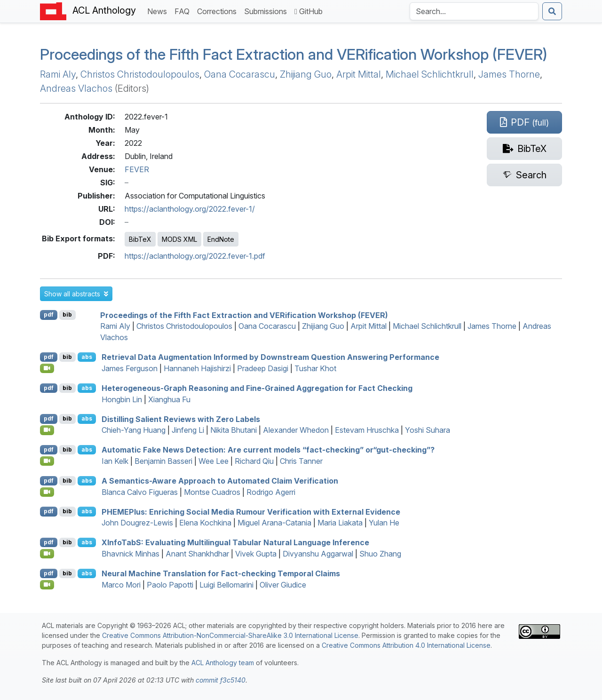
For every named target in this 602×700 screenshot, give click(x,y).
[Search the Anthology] (474, 11)
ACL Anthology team (223, 663)
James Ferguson (130, 368)
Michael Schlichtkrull (430, 74)
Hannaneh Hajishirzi (197, 368)
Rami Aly (58, 74)
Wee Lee (214, 461)
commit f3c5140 (221, 680)
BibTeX (140, 239)
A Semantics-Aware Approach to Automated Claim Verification (220, 481)
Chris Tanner (301, 461)
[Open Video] (47, 368)
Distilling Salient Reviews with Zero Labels (181, 419)
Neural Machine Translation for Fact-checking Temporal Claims (221, 573)
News (159, 11)
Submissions (267, 11)
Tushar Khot (315, 368)
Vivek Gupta (256, 554)
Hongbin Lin (122, 399)
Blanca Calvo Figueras (140, 492)
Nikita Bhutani (234, 430)
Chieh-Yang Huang (134, 430)
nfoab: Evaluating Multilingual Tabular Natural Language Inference (235, 542)
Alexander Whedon (296, 430)
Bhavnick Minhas (131, 554)
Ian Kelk (115, 461)
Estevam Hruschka (367, 430)
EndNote (221, 239)
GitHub (309, 11)
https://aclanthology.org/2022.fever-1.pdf (195, 256)
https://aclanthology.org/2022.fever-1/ (190, 209)
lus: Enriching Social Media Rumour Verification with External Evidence (251, 511)
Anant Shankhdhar (197, 554)
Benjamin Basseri (163, 461)
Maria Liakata (340, 523)
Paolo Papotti (170, 585)
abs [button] (87, 357)
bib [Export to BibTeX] (67, 314)
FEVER (137, 169)
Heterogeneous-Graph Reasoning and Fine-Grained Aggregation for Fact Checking (257, 388)
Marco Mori (121, 585)
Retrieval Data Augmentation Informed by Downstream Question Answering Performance (270, 357)
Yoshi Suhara (428, 430)
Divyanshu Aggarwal (318, 554)
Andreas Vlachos (76, 88)
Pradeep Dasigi (263, 368)
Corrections (219, 11)
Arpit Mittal (359, 74)
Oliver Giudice (283, 585)
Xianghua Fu (169, 399)
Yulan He (384, 523)
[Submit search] (552, 11)
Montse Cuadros (212, 492)
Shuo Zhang (380, 554)
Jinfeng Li (188, 430)
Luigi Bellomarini (226, 585)
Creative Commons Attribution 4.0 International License (406, 645)
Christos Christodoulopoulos (140, 74)
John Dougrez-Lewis (137, 523)
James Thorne (509, 74)
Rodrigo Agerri (271, 492)
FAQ (184, 11)
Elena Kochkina (205, 523)
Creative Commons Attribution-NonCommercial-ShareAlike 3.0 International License (230, 635)
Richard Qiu (254, 461)
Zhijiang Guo (306, 74)
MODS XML (179, 239)
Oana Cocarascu (240, 74)
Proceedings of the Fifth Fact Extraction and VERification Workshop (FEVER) (293, 54)
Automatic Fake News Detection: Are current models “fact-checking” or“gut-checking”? (268, 450)
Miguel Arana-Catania (274, 523)
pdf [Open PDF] (49, 314)
